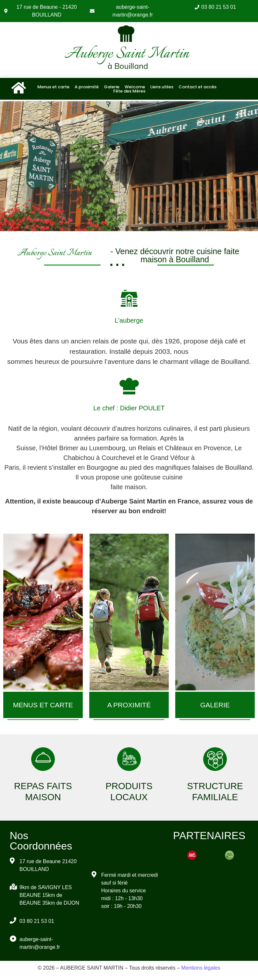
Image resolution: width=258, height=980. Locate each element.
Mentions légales (201, 968)
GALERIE (215, 705)
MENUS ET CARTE (43, 705)
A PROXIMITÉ (129, 705)
